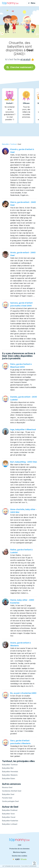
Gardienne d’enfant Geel (12, 791)
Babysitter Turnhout (10, 765)
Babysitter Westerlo (10, 775)
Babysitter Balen (9, 778)
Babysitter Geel (8, 794)
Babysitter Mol (8, 768)
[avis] (20, 859)
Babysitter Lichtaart (10, 824)
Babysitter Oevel (9, 817)
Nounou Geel (7, 787)
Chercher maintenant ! (20, 67)
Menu (32, 3)
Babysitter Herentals (10, 772)
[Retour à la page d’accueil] (10, 3)
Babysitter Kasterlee (10, 821)
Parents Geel (7, 798)
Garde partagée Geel (10, 801)
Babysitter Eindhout (10, 810)
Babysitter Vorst (8, 814)
